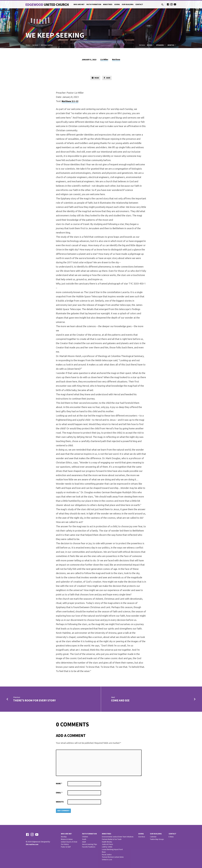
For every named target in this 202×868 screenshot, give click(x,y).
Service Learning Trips (89, 844)
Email (59, 793)
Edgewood (47, 4)
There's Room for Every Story (34, 701)
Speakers (161, 45)
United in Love (107, 860)
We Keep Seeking (47, 45)
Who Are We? (79, 4)
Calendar (153, 837)
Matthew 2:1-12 (70, 101)
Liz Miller (104, 59)
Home (28, 45)
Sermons (35, 45)
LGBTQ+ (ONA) (107, 847)
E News (171, 837)
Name (59, 784)
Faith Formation (94, 4)
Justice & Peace (107, 844)
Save (107, 78)
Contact (139, 4)
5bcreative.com (32, 844)
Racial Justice (107, 855)
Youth (84, 839)
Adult (84, 842)
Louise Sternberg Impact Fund (112, 849)
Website (60, 802)
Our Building (128, 4)
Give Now (142, 837)
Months (172, 45)
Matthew (116, 59)
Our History (65, 844)
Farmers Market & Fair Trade (112, 839)
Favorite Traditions (89, 847)
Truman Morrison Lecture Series (113, 857)
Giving (117, 4)
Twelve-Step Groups (157, 839)
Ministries (108, 4)
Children (85, 837)
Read (95, 78)
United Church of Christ (69, 842)
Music (104, 852)
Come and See (120, 701)
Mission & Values (67, 839)
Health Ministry (107, 842)
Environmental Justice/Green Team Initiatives (118, 837)
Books (151, 45)
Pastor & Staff (66, 847)
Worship (64, 837)
